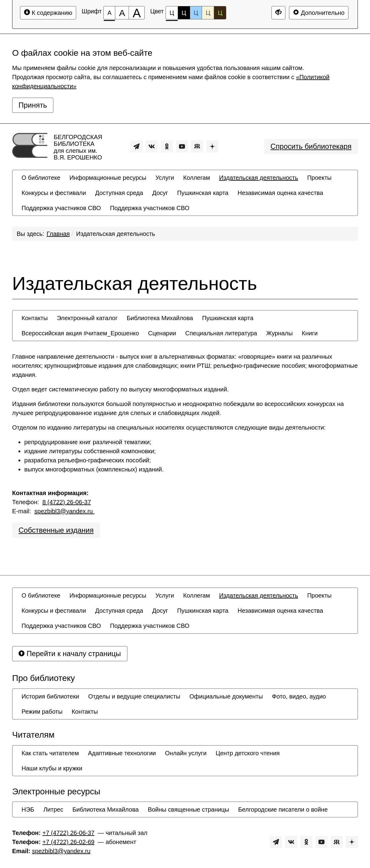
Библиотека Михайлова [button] (160, 318)
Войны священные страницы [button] (188, 809)
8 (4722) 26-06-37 (67, 502)
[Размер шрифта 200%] (137, 13)
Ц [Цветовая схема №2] (184, 13)
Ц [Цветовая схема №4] (208, 13)
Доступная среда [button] (119, 193)
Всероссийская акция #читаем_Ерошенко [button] (80, 333)
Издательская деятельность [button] (259, 178)
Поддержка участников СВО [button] (61, 208)
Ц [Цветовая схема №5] (220, 13)
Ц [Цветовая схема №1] (172, 14)
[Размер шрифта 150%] (122, 13)
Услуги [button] (165, 178)
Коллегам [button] (197, 178)
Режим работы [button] (42, 712)
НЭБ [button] (28, 809)
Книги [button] (310, 333)
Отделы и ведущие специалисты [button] (134, 696)
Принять (33, 105)
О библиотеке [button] (41, 178)
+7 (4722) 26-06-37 (69, 833)
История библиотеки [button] (50, 696)
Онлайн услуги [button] (186, 753)
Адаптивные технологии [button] (122, 753)
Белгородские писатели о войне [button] (283, 809)
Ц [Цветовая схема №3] (196, 13)
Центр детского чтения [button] (248, 753)
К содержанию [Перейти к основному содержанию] (48, 13)
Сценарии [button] (162, 333)
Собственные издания (56, 530)
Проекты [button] (319, 178)
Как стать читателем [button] (50, 753)
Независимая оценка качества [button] (280, 193)
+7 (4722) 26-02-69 (69, 842)
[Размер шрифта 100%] (109, 13)
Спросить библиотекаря (311, 146)
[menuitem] (41, 178)
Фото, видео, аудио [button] (299, 696)
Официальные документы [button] (226, 696)
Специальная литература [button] (221, 333)
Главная (58, 234)
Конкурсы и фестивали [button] (54, 193)
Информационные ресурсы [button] (108, 178)
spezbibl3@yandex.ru (64, 511)
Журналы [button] (279, 333)
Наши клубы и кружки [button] (52, 768)
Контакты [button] (35, 318)
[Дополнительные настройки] (278, 13)
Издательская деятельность (116, 234)
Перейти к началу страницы (70, 654)
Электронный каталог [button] (87, 318)
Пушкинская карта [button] (203, 193)
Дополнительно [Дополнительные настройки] (319, 13)
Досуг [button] (160, 193)
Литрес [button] (53, 809)
